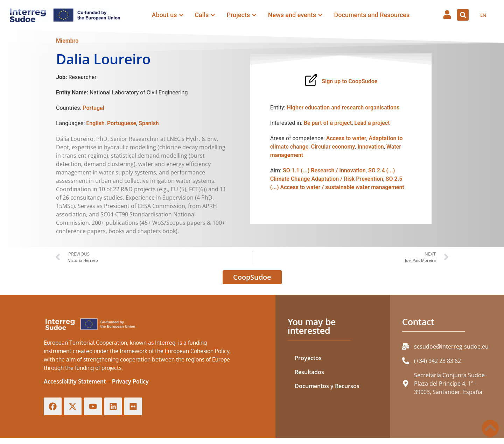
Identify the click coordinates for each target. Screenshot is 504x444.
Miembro (67, 41)
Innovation (370, 147)
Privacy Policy (130, 381)
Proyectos (308, 358)
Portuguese (122, 123)
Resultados (309, 372)
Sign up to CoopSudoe (349, 81)
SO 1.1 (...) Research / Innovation (324, 170)
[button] (463, 15)
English (95, 123)
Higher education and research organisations (343, 108)
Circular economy (333, 147)
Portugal (93, 108)
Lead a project (372, 123)
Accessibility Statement (75, 381)
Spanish (149, 123)
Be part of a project (328, 123)
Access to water (346, 138)
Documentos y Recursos (327, 386)
